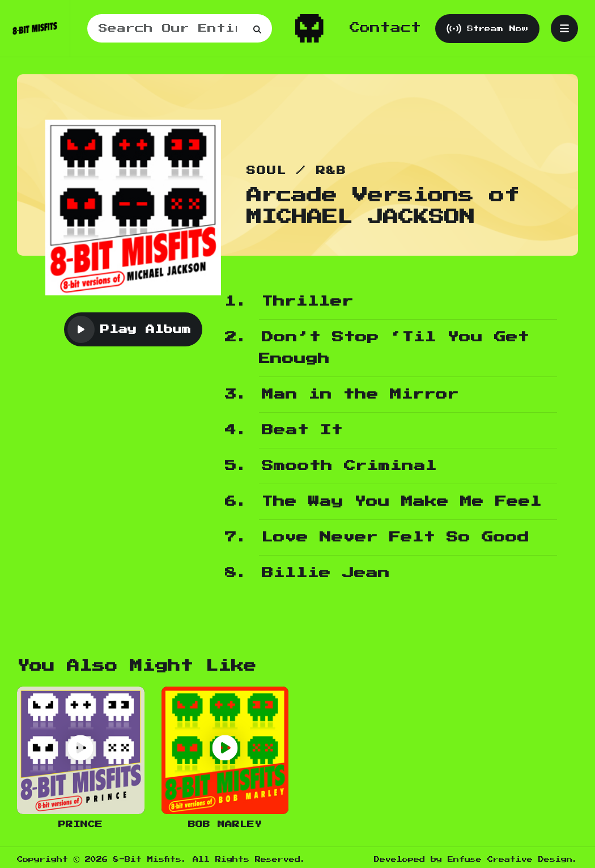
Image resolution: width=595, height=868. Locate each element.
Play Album (129, 329)
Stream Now (487, 29)
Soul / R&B (297, 171)
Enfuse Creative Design (510, 859)
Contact (385, 28)
